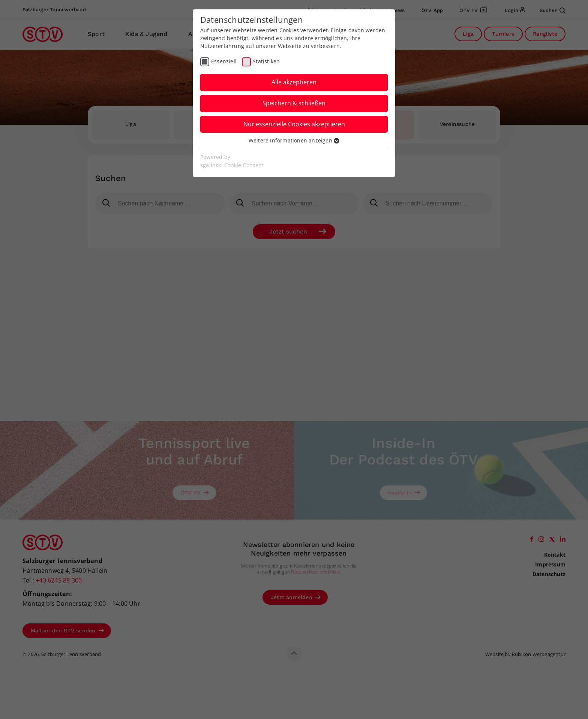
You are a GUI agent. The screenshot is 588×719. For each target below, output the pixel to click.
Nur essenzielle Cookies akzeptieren (294, 124)
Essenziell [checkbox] (224, 61)
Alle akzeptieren (294, 82)
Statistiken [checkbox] (266, 61)
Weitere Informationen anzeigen (294, 140)
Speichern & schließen (294, 103)
